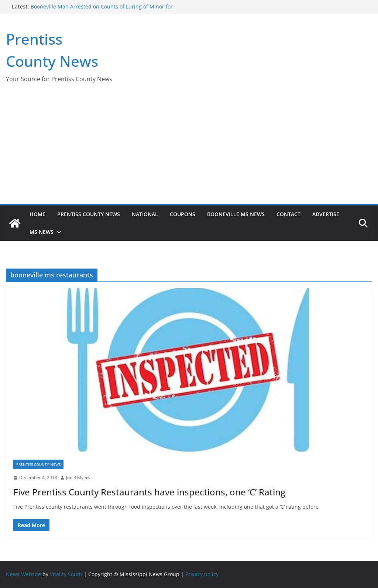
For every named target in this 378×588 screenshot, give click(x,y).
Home (37, 214)
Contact (288, 214)
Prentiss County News (89, 214)
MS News (42, 232)
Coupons (183, 214)
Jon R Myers (78, 478)
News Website (23, 574)
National (145, 214)
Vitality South (66, 574)
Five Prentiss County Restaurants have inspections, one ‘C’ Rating (149, 492)
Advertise (326, 214)
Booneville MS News (236, 214)
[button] (58, 232)
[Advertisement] (189, 149)
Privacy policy (202, 574)
